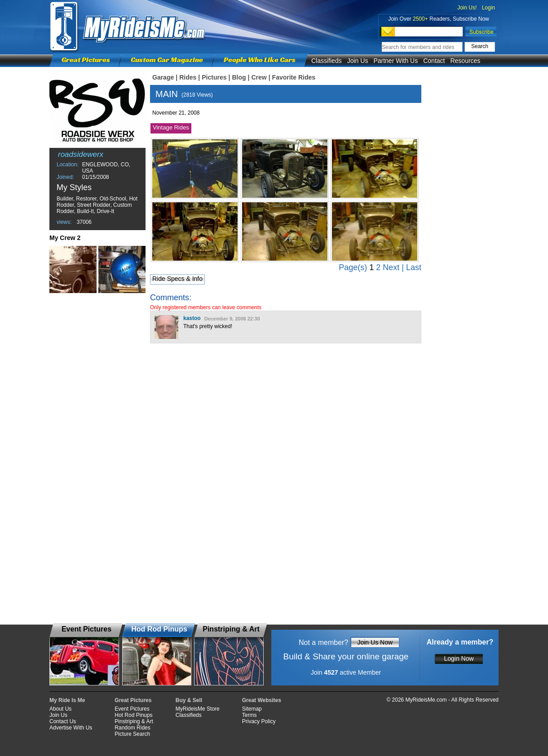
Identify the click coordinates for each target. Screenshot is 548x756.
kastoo (192, 318)
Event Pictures (132, 709)
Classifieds (327, 61)
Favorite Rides (294, 77)
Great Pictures (86, 60)
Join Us (358, 61)
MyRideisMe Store (198, 709)
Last (414, 267)
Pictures (214, 77)
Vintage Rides (171, 127)
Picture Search (132, 734)
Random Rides (132, 728)
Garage (163, 77)
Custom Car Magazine (167, 60)
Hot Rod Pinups (133, 715)
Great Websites (262, 700)
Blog (239, 77)
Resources (465, 61)
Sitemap (252, 709)
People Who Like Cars (260, 60)
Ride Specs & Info (177, 279)
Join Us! (467, 8)
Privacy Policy (259, 721)
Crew (259, 77)
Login (488, 8)
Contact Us (63, 721)
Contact (434, 61)
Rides (188, 77)
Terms (250, 715)
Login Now (459, 658)
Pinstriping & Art (134, 721)
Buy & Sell (189, 700)
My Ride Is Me (67, 700)
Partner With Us (396, 61)
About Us (60, 709)
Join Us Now (375, 642)
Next (391, 267)
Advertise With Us (71, 728)
